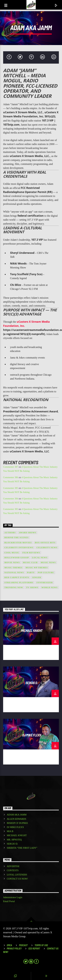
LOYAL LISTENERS (17, 875)
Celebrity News (47, 548)
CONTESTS (13, 870)
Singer (37, 577)
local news (40, 558)
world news (50, 587)
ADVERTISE (13, 866)
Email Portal (9, 901)
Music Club (30, 562)
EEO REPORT (34, 949)
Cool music (12, 553)
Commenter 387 (11, 467)
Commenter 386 (11, 477)
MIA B (10, 831)
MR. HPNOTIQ (14, 840)
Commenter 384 (11, 499)
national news (14, 573)
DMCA (9, 945)
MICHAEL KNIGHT (32, 630)
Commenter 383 (11, 509)
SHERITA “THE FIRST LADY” (22, 848)
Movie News (12, 562)
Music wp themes (37, 568)
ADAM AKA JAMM (17, 815)
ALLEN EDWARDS (16, 819)
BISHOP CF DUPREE (17, 823)
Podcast (23, 945)
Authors (10, 533)
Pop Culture (46, 573)
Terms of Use (41, 945)
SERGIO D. (32, 683)
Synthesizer (45, 583)
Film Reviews (31, 553)
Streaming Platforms (19, 583)
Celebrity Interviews (19, 548)
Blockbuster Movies (18, 543)
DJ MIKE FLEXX (32, 735)
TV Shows (32, 587)
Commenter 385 (11, 488)
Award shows (27, 533)
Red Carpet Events (17, 577)
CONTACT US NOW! (17, 879)
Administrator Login (13, 897)
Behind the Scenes (17, 538)
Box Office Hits (45, 543)
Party (31, 573)
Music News (48, 562)
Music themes (13, 568)
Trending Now (14, 587)
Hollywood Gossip (17, 558)
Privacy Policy (14, 949)
